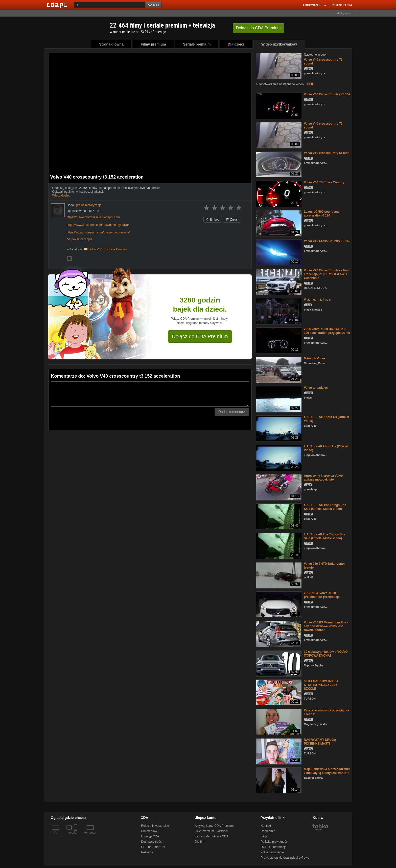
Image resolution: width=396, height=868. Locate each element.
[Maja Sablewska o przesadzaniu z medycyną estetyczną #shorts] (278, 780)
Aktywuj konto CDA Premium (214, 826)
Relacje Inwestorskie (155, 826)
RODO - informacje (274, 847)
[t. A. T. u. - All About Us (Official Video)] (278, 428)
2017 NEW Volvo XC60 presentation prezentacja (322, 595)
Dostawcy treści (152, 842)
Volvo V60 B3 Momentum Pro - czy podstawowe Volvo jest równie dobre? (326, 626)
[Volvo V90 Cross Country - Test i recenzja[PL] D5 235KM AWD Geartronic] (278, 281)
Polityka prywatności (275, 842)
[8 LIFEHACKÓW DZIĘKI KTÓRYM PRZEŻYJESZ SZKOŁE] (278, 692)
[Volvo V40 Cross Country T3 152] (278, 105)
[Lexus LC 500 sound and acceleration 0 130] (278, 223)
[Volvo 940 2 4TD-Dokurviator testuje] (278, 575)
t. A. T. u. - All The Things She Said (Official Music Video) (325, 507)
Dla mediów (149, 831)
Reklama (147, 852)
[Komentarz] (150, 394)
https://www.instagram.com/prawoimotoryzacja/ (98, 232)
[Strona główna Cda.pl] (58, 5)
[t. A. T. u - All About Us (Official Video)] (278, 457)
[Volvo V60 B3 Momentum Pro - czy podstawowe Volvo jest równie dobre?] (278, 633)
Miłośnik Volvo (315, 358)
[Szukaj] (109, 5)
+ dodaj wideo (343, 13)
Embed (213, 220)
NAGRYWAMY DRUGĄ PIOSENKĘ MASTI (320, 742)
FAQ (264, 836)
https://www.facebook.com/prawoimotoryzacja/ (98, 225)
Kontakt (266, 826)
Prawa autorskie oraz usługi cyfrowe (285, 858)
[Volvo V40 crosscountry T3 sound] (278, 66)
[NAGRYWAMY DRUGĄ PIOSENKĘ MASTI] (278, 751)
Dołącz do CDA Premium (200, 336)
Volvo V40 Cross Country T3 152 (327, 94)
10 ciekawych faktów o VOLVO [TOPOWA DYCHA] (326, 654)
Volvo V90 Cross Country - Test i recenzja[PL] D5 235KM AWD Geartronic (327, 274)
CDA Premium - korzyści (211, 831)
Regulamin (268, 831)
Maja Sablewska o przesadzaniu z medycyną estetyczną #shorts (327, 771)
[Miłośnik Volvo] (278, 369)
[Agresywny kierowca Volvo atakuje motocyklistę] (278, 487)
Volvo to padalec (316, 388)
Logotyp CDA (150, 836)
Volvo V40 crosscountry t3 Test (326, 153)
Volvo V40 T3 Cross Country (324, 182)
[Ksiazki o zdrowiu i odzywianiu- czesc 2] (278, 721)
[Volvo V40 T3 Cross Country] (278, 193)
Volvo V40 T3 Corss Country (108, 249)
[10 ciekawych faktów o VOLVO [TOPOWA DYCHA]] (278, 663)
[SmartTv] (76, 836)
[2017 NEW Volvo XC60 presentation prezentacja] (278, 604)
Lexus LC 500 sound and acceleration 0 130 (322, 214)
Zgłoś (232, 220)
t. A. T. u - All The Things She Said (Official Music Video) (325, 536)
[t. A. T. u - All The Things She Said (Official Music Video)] (278, 545)
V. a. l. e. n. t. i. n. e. (318, 300)
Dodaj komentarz (232, 412)
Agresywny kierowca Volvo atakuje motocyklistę (323, 478)
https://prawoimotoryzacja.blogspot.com (93, 217)
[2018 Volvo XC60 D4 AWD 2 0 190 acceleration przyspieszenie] (278, 340)
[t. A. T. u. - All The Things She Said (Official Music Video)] (278, 516)
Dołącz (258, 28)
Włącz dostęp (61, 196)
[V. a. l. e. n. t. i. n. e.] (278, 311)
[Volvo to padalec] (278, 399)
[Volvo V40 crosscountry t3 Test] (278, 164)
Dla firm (200, 842)
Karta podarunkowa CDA (212, 836)
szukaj (154, 5)
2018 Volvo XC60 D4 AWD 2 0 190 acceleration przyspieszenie (327, 331)
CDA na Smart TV (153, 847)
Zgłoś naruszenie (272, 852)
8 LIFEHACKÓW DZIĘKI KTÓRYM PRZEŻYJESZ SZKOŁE (321, 685)
